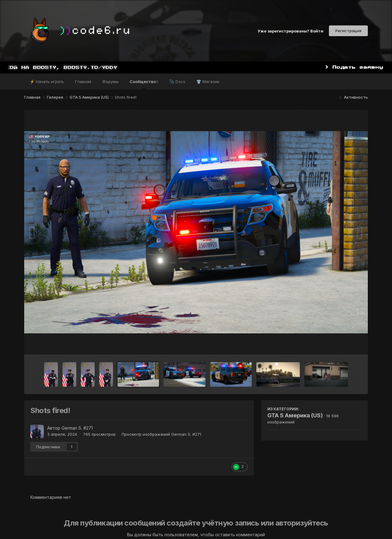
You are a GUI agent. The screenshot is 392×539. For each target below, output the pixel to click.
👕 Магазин (208, 82)
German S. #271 (77, 428)
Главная (83, 82)
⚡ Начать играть (47, 82)
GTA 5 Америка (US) (295, 415)
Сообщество (144, 84)
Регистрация (348, 31)
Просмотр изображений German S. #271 (161, 434)
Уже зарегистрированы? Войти (290, 31)
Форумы (110, 82)
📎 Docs (177, 82)
